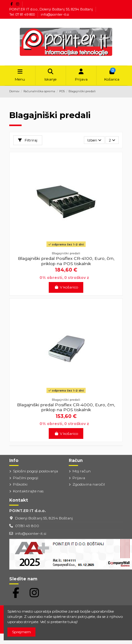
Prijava (79, 478)
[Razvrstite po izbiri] (94, 140)
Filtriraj (28, 140)
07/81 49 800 (27, 526)
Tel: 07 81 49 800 (23, 14)
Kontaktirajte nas (28, 491)
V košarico (66, 287)
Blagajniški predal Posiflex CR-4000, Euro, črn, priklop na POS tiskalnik (66, 407)
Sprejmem (21, 632)
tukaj (72, 622)
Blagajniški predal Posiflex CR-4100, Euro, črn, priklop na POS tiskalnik (66, 261)
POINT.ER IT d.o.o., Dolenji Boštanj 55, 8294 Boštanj (52, 9)
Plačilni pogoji (26, 478)
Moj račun (82, 471)
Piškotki (20, 484)
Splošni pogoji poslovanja (35, 471)
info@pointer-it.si (55, 14)
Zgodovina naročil (89, 484)
